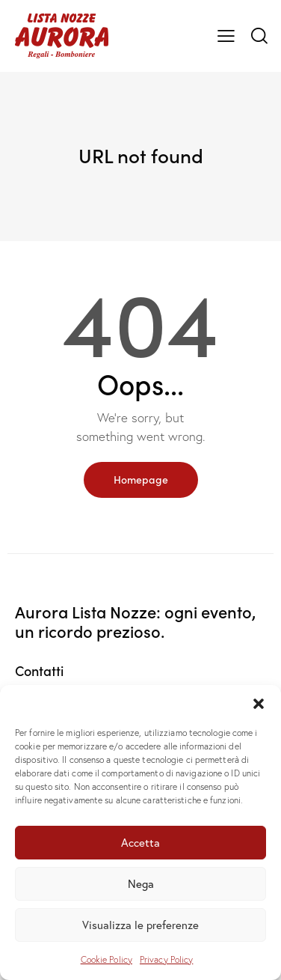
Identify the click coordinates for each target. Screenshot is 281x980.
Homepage (141, 479)
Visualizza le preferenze (140, 925)
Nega (141, 883)
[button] (259, 704)
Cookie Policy (106, 959)
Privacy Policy (166, 959)
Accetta (140, 842)
